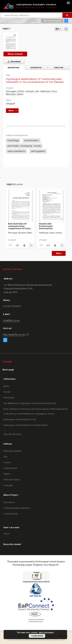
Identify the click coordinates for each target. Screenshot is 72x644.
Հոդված (10, 103)
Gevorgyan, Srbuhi (15, 91)
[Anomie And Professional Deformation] (52, 206)
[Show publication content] (24, 245)
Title (6, 457)
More (59, 253)
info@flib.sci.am (11, 320)
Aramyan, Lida (32, 91)
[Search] (67, 15)
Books (6, 386)
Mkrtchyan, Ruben (15, 94)
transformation (31, 140)
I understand (37, 636)
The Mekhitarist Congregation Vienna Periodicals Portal (30, 403)
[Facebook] (5, 340)
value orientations (16, 151)
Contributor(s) (10, 468)
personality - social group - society (24, 146)
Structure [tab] (59, 68)
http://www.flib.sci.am (14, 334)
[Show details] (31, 245)
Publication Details (12, 451)
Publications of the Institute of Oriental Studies (25, 425)
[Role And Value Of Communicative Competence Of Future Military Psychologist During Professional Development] (21, 206)
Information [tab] (36, 68)
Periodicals (9, 398)
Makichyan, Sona (49, 91)
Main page (8, 370)
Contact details (11, 514)
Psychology (13, 140)
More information (46, 632)
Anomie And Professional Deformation (46, 226)
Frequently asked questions (17, 508)
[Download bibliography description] (17, 245)
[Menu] (68, 3)
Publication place (12, 480)
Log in (6, 533)
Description (9, 502)
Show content (15, 54)
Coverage (8, 485)
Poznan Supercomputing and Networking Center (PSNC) (36, 639)
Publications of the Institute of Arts (20, 419)
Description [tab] (13, 68)
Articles (7, 392)
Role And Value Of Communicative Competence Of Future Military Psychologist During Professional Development (20, 226)
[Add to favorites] (66, 29)
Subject (7, 474)
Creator (7, 462)
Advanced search (52, 21)
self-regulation (38, 151)
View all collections (12, 434)
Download (13, 62)
